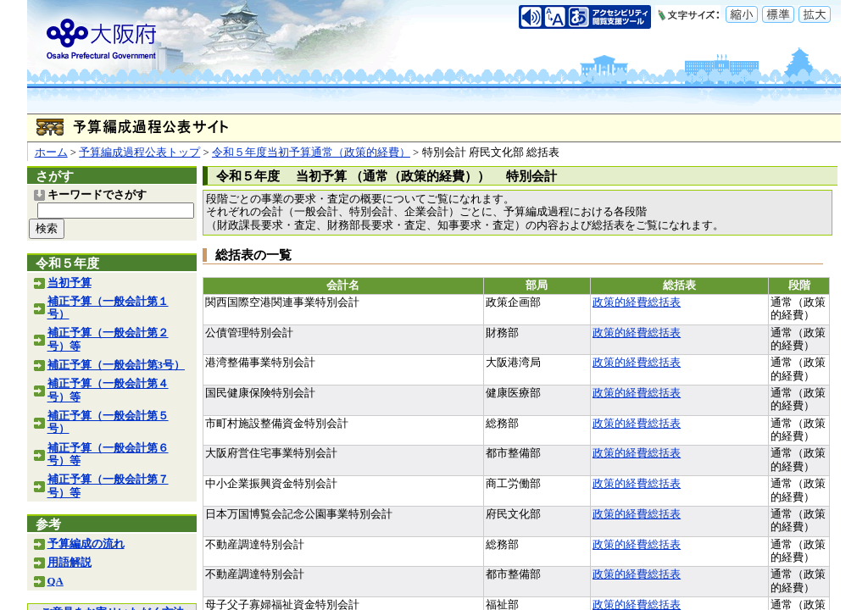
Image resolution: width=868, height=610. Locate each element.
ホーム (51, 152)
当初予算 (70, 283)
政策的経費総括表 (637, 302)
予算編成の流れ (86, 544)
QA (56, 581)
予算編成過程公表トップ (139, 152)
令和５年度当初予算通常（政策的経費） (311, 152)
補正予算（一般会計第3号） (116, 365)
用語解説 (70, 563)
